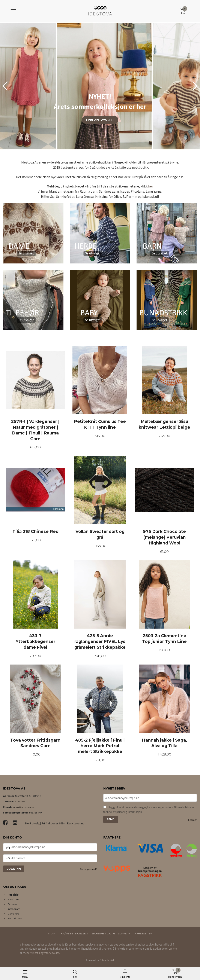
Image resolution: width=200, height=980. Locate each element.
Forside (13, 896)
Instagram (14, 910)
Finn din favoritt (100, 120)
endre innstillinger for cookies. (43, 954)
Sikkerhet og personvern (111, 935)
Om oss (12, 905)
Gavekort (13, 915)
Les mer (192, 822)
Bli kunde (13, 900)
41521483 (20, 803)
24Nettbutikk (107, 962)
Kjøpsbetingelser (74, 935)
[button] (195, 86)
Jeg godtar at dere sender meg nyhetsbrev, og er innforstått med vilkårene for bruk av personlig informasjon (148, 811)
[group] (100, 86)
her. (151, 186)
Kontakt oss (15, 919)
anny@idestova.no (24, 808)
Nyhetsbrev (143, 935)
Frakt (52, 935)
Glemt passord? (88, 870)
